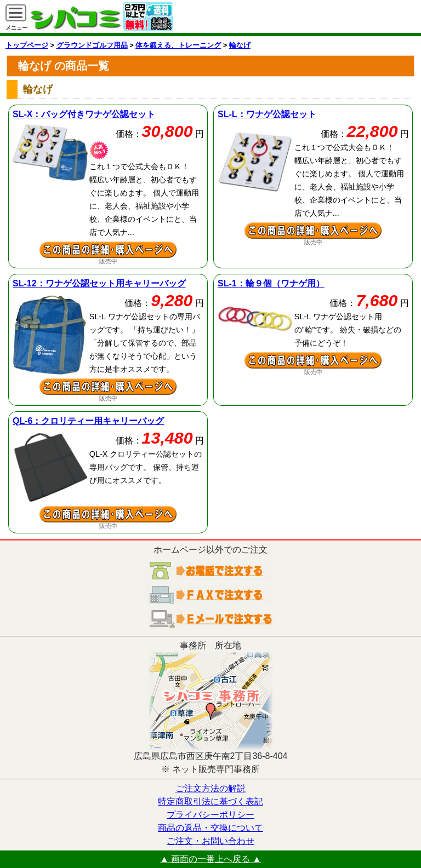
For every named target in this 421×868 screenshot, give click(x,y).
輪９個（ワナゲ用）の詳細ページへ (313, 360)
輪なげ (240, 45)
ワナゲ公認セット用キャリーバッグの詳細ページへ (108, 387)
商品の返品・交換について (210, 828)
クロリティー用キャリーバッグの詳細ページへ (108, 514)
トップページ (27, 45)
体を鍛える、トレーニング (178, 45)
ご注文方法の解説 (210, 788)
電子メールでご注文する (210, 619)
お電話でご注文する (210, 571)
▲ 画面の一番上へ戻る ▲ (211, 859)
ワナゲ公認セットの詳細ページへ (313, 231)
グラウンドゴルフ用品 (92, 45)
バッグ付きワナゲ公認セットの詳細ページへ (108, 250)
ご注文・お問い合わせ (210, 841)
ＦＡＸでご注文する (210, 595)
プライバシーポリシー (210, 815)
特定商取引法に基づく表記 (210, 801)
